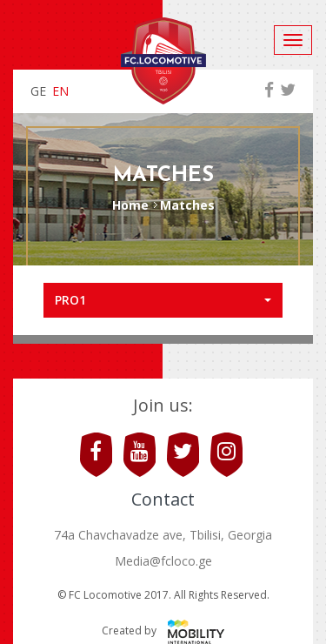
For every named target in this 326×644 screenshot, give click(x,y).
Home (130, 205)
